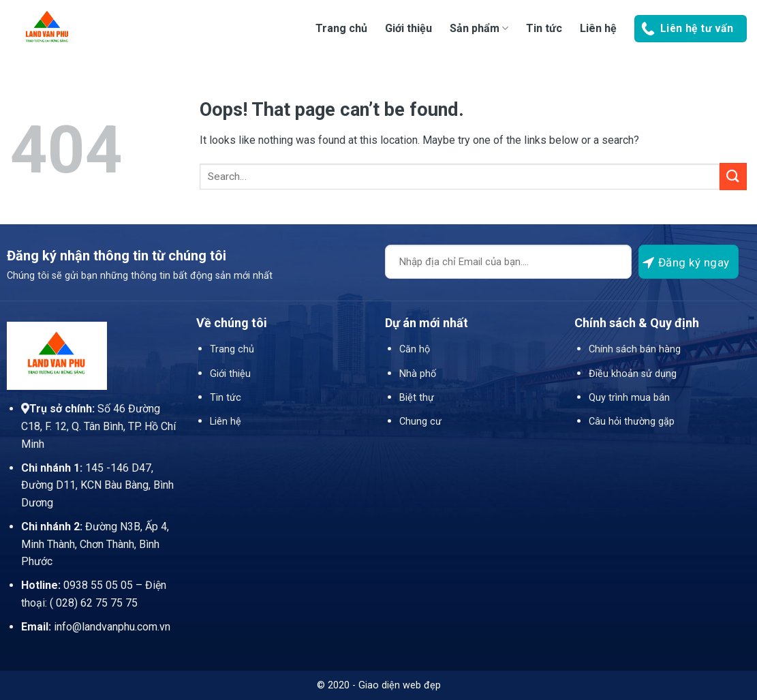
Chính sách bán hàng (635, 349)
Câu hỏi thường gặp (632, 422)
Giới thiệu (408, 28)
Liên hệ (598, 28)
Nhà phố (418, 374)
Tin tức (544, 28)
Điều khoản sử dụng (633, 374)
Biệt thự (417, 398)
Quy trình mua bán (629, 398)
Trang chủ (341, 28)
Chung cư (420, 422)
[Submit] (733, 176)
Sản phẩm (479, 28)
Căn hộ (415, 349)
